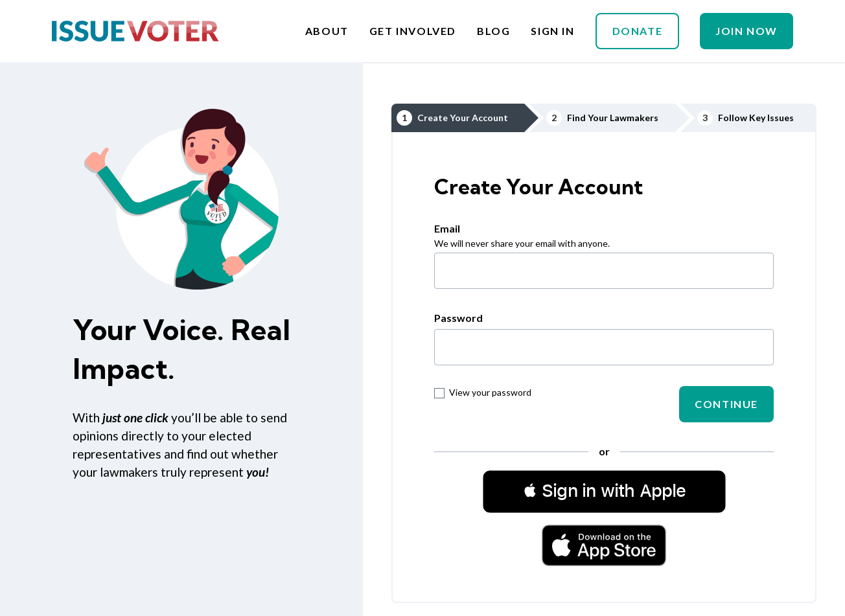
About (327, 31)
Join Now (747, 31)
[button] (604, 491)
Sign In (552, 31)
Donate (638, 31)
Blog (493, 31)
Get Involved (413, 31)
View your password (483, 392)
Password (458, 318)
